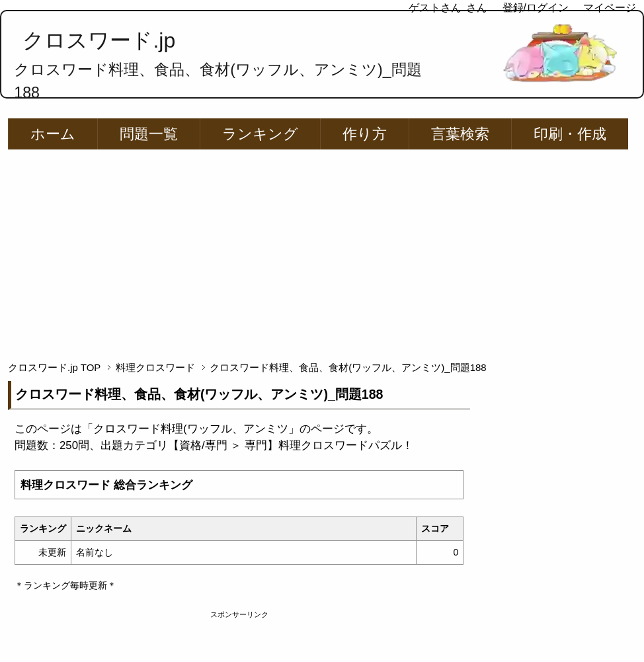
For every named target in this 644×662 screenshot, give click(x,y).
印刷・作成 (570, 134)
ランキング (260, 134)
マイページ (610, 8)
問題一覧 (149, 134)
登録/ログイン (536, 8)
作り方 (365, 134)
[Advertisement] (322, 249)
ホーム (53, 134)
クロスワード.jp (99, 40)
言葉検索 (460, 134)
